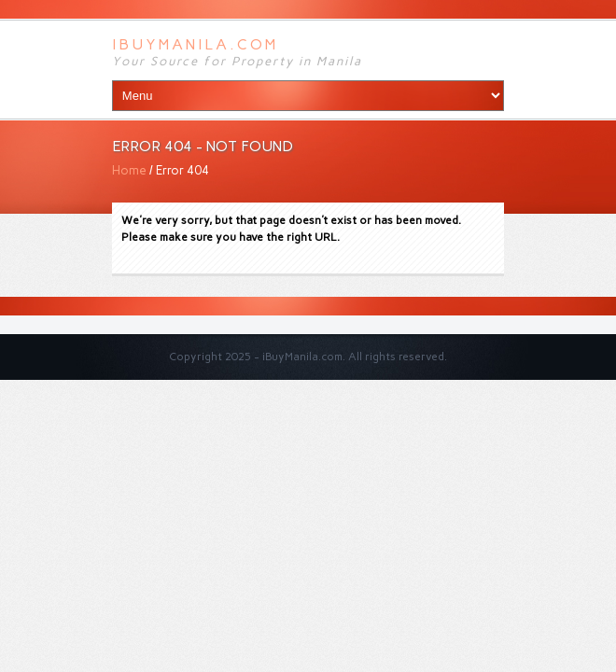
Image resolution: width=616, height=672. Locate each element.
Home (129, 170)
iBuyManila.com (195, 44)
